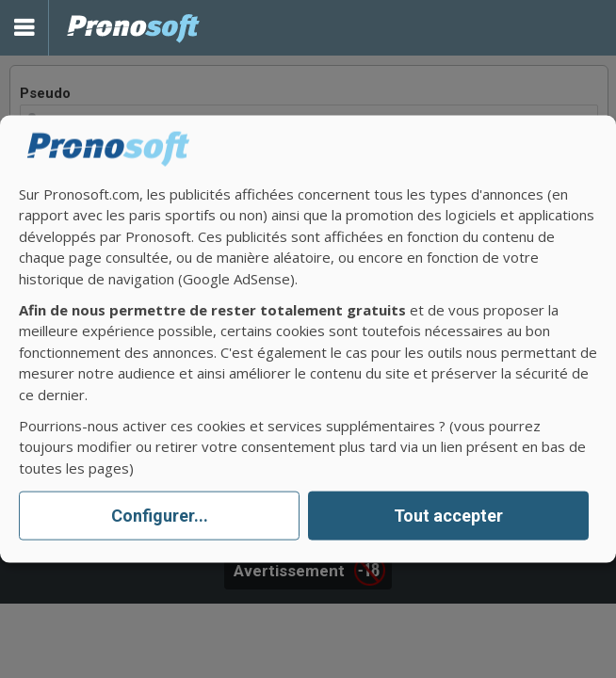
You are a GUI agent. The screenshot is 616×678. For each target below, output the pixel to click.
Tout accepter (448, 516)
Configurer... (160, 516)
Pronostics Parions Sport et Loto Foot (134, 28)
